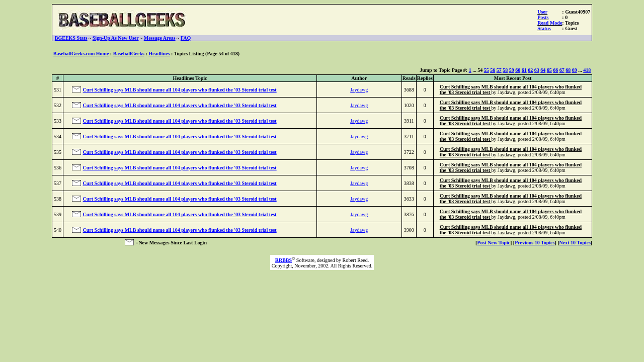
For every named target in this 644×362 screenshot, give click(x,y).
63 (537, 70)
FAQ (186, 38)
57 (499, 70)
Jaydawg (359, 90)
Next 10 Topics (575, 243)
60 (518, 70)
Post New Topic (494, 243)
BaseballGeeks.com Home (81, 54)
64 (543, 70)
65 (549, 70)
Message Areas (160, 38)
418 (587, 70)
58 (505, 70)
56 (493, 70)
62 (530, 70)
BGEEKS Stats (71, 38)
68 (568, 70)
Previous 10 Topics (535, 243)
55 (487, 70)
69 (575, 70)
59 (512, 70)
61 (524, 70)
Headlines (159, 54)
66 (555, 70)
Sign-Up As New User (116, 38)
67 (562, 70)
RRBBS (284, 260)
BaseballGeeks (129, 54)
